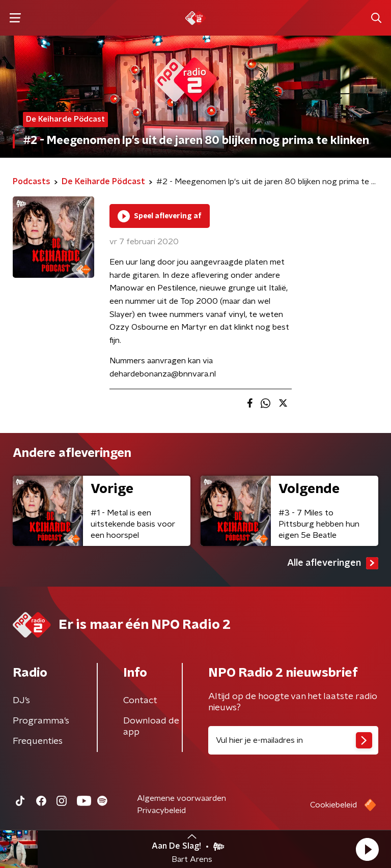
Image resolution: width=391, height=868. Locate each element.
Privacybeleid (161, 811)
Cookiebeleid (333, 805)
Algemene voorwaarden (181, 798)
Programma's (41, 721)
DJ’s (21, 701)
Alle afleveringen (333, 563)
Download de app (151, 727)
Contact (140, 701)
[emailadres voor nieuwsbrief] (293, 740)
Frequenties (38, 741)
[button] (367, 849)
